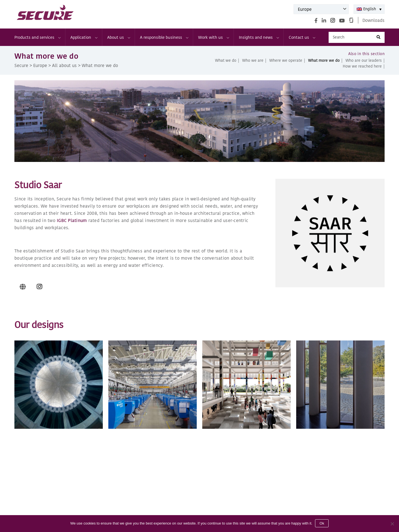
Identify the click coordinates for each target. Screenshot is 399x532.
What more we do (324, 60)
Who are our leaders (364, 60)
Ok (322, 523)
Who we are (253, 60)
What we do (226, 60)
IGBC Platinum (72, 220)
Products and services (37, 37)
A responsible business (164, 37)
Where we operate (286, 60)
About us (118, 37)
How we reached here (362, 66)
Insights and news (259, 37)
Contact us (302, 37)
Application (84, 37)
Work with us (213, 37)
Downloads (374, 20)
